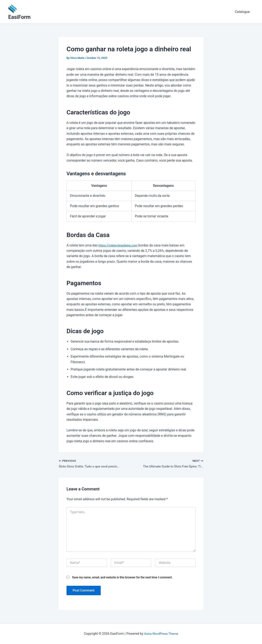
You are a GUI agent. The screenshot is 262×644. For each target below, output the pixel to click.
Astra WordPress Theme (161, 634)
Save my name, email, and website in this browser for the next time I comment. (122, 578)
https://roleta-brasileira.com (119, 245)
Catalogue (243, 12)
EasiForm (19, 17)
